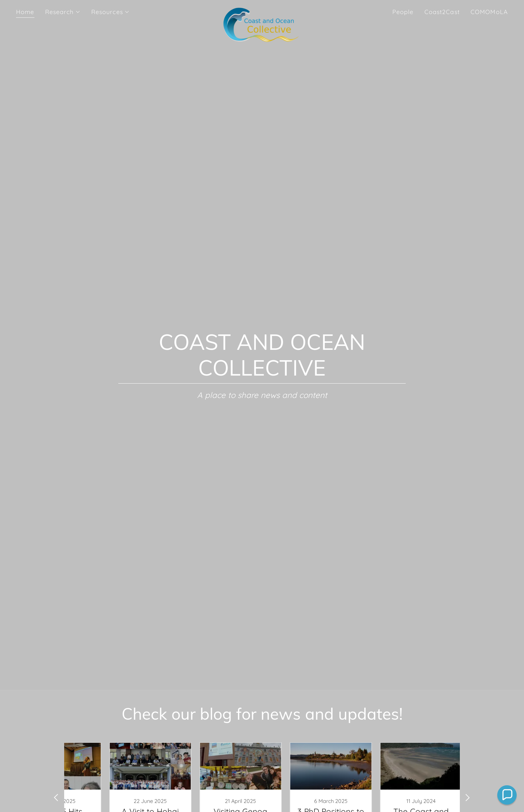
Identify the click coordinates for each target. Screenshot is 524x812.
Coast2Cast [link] (442, 12)
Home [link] (25, 12)
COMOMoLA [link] (489, 12)
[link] (262, 11)
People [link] (403, 12)
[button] (63, 12)
